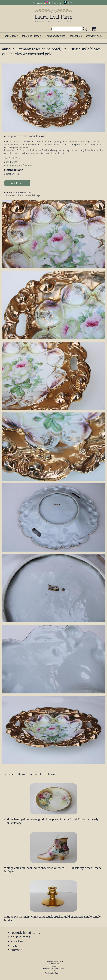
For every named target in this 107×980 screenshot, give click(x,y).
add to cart (17, 183)
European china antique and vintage (23, 195)
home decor (11, 36)
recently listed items (25, 933)
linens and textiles (55, 36)
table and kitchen (31, 36)
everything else (94, 36)
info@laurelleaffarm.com (54, 973)
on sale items (20, 937)
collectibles (76, 36)
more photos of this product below (24, 136)
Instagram (54, 3)
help (14, 945)
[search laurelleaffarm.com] (85, 29)
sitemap (17, 950)
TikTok (71, 3)
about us (17, 941)
